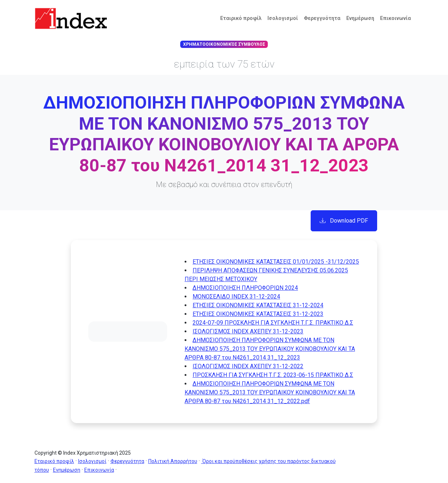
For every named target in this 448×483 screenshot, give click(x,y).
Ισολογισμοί (283, 18)
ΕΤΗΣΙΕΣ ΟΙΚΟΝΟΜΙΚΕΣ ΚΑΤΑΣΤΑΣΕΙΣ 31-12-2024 (258, 305)
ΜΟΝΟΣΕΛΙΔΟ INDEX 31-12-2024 (236, 297)
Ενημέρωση (360, 18)
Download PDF (344, 221)
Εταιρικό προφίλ (241, 18)
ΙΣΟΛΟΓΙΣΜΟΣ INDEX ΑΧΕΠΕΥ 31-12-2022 (248, 366)
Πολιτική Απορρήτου (173, 461)
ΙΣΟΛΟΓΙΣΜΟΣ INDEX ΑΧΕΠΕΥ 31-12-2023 (248, 331)
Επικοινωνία (395, 18)
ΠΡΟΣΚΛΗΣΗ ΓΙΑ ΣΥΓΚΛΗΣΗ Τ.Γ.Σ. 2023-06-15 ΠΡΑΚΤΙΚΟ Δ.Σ (273, 375)
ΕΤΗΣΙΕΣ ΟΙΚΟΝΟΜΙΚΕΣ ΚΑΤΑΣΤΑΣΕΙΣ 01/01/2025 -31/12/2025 (276, 262)
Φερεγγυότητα (322, 18)
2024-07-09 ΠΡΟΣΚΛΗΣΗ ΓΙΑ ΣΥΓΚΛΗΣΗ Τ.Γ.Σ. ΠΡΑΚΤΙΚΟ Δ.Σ (273, 323)
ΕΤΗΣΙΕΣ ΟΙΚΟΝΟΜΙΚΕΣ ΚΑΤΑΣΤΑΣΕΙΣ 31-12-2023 (258, 314)
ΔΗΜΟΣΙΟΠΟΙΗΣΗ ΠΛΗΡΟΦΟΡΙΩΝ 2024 (245, 288)
